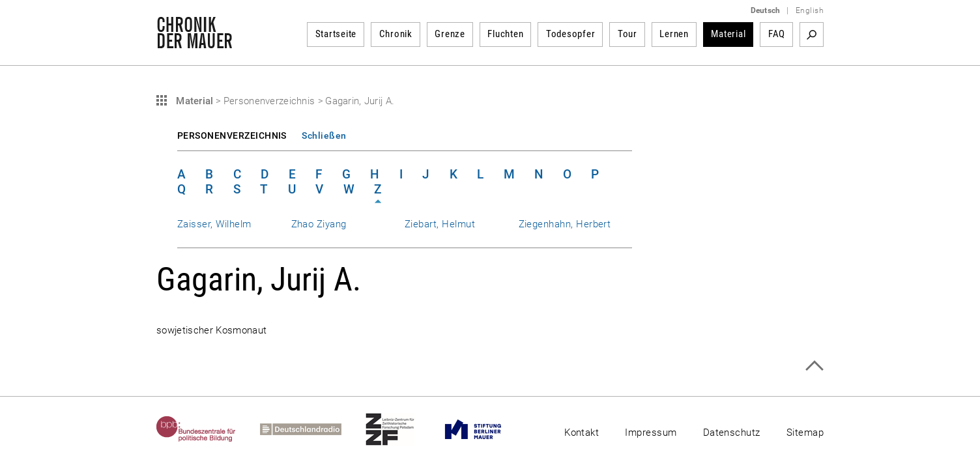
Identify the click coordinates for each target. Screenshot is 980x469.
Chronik (396, 34)
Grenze (450, 34)
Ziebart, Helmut (440, 224)
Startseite (336, 34)
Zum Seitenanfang (814, 366)
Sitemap (805, 433)
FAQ (777, 34)
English (810, 10)
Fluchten (505, 34)
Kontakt (582, 433)
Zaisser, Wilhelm (214, 224)
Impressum (651, 433)
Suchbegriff (812, 35)
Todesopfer (571, 34)
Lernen (674, 34)
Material (728, 34)
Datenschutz (732, 433)
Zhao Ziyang (319, 224)
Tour (627, 34)
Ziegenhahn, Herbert (565, 224)
